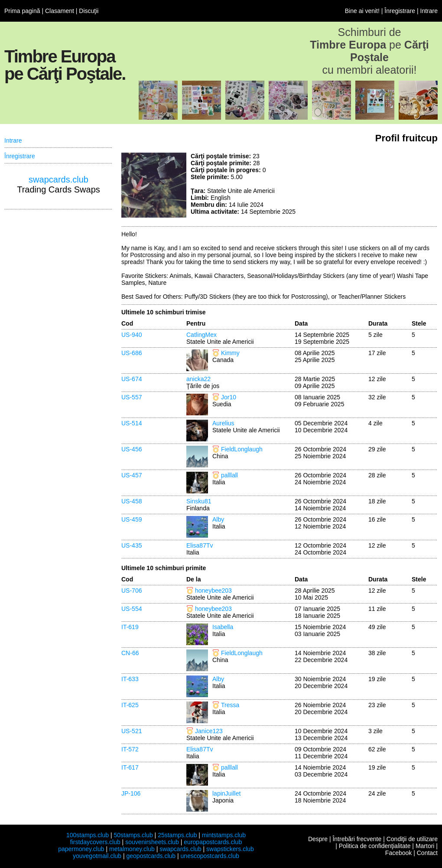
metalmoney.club (132, 849)
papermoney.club (81, 849)
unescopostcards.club (210, 856)
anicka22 (198, 379)
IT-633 (130, 679)
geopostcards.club (151, 856)
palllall (229, 475)
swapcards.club (58, 179)
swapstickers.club (230, 849)
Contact (427, 853)
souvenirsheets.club (152, 842)
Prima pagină (22, 11)
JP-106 (131, 793)
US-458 (132, 501)
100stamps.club (88, 835)
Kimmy (230, 353)
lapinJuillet (226, 793)
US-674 (132, 379)
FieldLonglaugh (242, 449)
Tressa (230, 705)
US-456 (132, 449)
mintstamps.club (224, 835)
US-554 (132, 609)
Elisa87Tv (200, 545)
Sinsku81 (199, 501)
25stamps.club (177, 835)
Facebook (398, 853)
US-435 (132, 545)
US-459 (132, 519)
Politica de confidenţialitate (375, 846)
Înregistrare (400, 11)
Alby (218, 519)
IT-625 (130, 705)
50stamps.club (133, 835)
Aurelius (223, 423)
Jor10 (229, 397)
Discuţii (89, 11)
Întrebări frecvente (357, 839)
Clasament (60, 11)
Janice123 (209, 731)
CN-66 (130, 653)
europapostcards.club (213, 842)
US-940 (132, 335)
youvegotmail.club (97, 856)
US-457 (132, 475)
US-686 (132, 353)
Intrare (429, 11)
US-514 (132, 423)
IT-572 (130, 749)
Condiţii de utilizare (412, 839)
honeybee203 (213, 591)
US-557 (132, 397)
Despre (318, 839)
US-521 (132, 731)
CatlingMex (201, 335)
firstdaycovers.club (95, 842)
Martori (425, 846)
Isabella (223, 627)
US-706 (132, 591)
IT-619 (130, 627)
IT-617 (130, 767)
